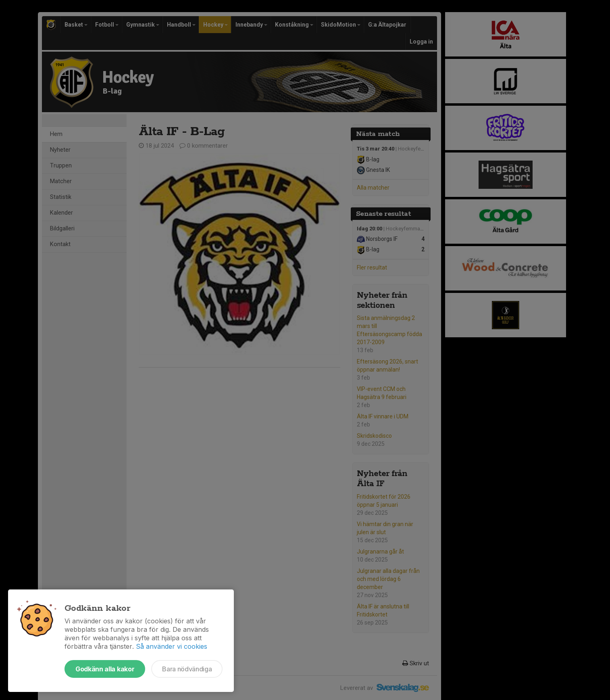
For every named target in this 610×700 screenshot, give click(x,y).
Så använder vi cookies (172, 646)
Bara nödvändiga (187, 669)
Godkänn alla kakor (105, 669)
